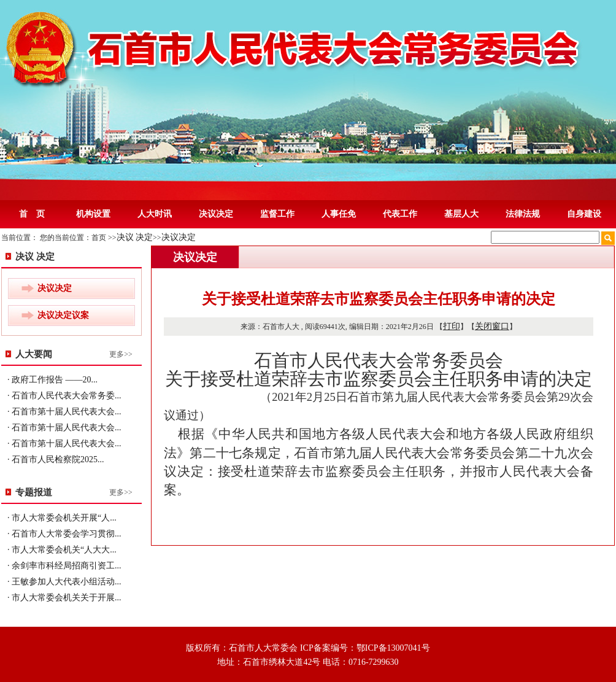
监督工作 (277, 214)
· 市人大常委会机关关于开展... (64, 598)
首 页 (32, 214)
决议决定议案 (63, 315)
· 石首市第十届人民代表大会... (64, 412)
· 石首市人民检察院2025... (56, 459)
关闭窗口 (492, 326)
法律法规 (523, 214)
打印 (452, 326)
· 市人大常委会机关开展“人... (62, 518)
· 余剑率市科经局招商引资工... (64, 566)
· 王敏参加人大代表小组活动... (64, 582)
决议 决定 (135, 237)
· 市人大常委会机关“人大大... (62, 550)
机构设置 (93, 214)
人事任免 (339, 214)
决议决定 (216, 214)
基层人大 (461, 214)
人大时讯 (155, 214)
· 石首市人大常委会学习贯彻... (64, 534)
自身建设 (584, 214)
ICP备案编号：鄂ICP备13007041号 (365, 648)
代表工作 (400, 214)
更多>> (121, 354)
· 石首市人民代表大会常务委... (64, 396)
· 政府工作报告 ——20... (52, 380)
